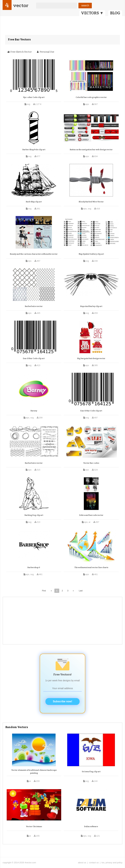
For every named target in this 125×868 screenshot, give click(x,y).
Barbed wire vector (34, 306)
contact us (94, 863)
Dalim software (91, 827)
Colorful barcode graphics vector (91, 97)
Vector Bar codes (91, 463)
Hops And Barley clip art (91, 306)
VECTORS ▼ (92, 13)
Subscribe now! (62, 701)
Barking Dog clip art (34, 515)
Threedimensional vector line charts (91, 568)
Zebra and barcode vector (91, 515)
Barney (34, 411)
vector (21, 5)
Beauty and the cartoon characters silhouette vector (34, 254)
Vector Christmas (34, 827)
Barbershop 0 (34, 568)
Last (81, 591)
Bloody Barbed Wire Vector (91, 202)
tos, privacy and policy (112, 863)
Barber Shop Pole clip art (34, 150)
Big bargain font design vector (91, 358)
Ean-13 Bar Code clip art (34, 358)
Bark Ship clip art (34, 202)
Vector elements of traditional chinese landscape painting (34, 772)
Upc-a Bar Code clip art (34, 97)
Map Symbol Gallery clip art (91, 254)
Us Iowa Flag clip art (91, 772)
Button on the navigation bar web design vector (91, 150)
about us (82, 863)
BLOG (115, 13)
